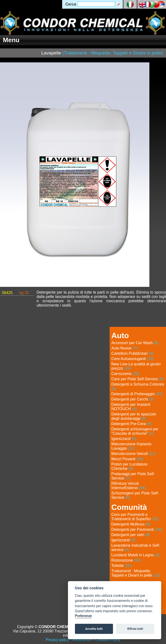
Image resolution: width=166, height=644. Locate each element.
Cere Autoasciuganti (133, 359)
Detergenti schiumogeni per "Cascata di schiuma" (135, 431)
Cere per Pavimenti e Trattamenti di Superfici (135, 517)
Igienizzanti (124, 439)
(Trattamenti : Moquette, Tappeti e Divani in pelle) (113, 53)
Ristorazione (126, 560)
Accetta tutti (94, 629)
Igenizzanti (123, 540)
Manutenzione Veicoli (133, 454)
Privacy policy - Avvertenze (69, 640)
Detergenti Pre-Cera (131, 424)
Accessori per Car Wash (135, 343)
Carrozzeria (125, 374)
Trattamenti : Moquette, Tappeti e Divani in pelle (136, 573)
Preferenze (83, 616)
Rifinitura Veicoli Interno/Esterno (128, 486)
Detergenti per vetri (131, 535)
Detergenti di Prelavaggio (137, 394)
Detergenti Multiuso (131, 524)
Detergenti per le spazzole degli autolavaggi (134, 416)
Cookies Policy (108, 640)
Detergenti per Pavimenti (136, 529)
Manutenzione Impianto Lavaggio (131, 446)
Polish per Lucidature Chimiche (129, 466)
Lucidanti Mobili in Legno (135, 555)
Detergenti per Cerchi (133, 399)
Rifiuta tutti (135, 629)
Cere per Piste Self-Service (137, 379)
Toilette (121, 566)
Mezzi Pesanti (127, 459)
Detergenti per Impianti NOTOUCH (131, 407)
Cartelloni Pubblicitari (132, 353)
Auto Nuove (124, 348)
